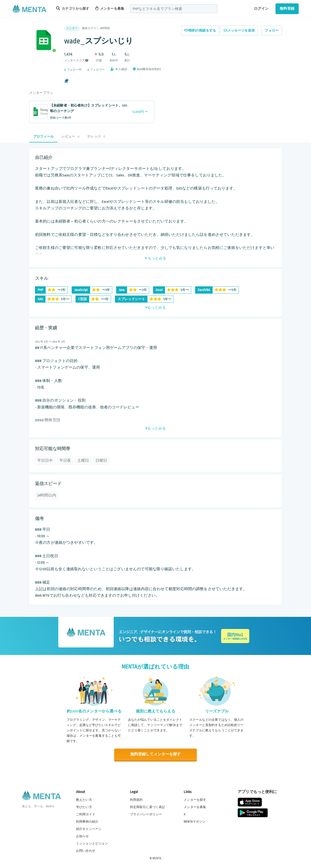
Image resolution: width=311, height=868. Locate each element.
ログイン (261, 8)
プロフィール (43, 136)
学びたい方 (84, 807)
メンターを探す (195, 800)
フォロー (272, 30)
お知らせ (82, 836)
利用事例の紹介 (87, 821)
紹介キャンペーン (89, 829)
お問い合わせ (86, 851)
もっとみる (155, 258)
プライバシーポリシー (146, 814)
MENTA (157, 858)
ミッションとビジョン (92, 843)
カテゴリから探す (73, 8)
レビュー (70, 136)
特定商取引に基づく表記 (148, 807)
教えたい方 (84, 800)
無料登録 (287, 8)
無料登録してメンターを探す (155, 755)
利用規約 (136, 800)
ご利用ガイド (86, 814)
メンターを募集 (110, 8)
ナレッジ (96, 136)
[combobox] (174, 9)
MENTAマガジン (194, 821)
